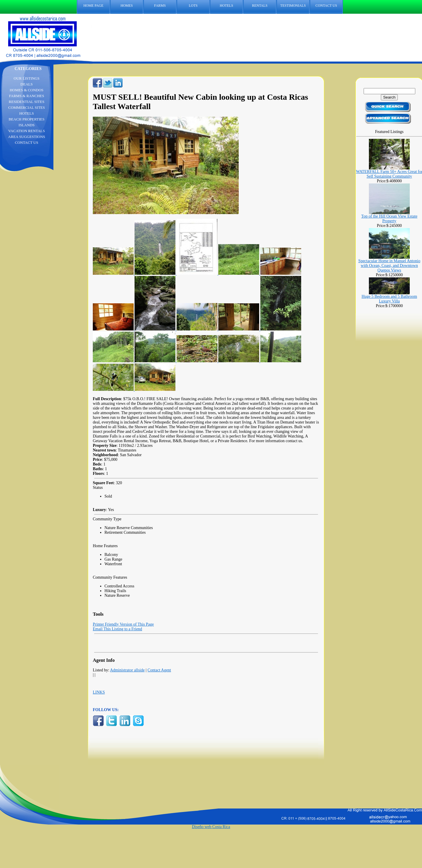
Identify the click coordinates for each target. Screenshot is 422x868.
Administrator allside (127, 670)
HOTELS (226, 6)
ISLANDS (27, 125)
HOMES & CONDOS (27, 90)
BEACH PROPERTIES (26, 119)
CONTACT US (329, 6)
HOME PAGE (94, 6)
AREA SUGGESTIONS (27, 137)
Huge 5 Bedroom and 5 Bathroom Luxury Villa (389, 299)
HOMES (127, 6)
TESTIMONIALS (293, 6)
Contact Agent (159, 670)
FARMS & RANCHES (27, 96)
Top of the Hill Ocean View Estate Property (389, 219)
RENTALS (260, 6)
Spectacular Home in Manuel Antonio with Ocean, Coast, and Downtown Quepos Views (389, 266)
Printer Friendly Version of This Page (123, 624)
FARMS (160, 6)
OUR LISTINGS (27, 78)
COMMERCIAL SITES (27, 107)
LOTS (193, 6)
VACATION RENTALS (26, 131)
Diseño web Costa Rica (211, 827)
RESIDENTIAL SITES (27, 102)
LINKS (99, 692)
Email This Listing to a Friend (117, 629)
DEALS (27, 84)
